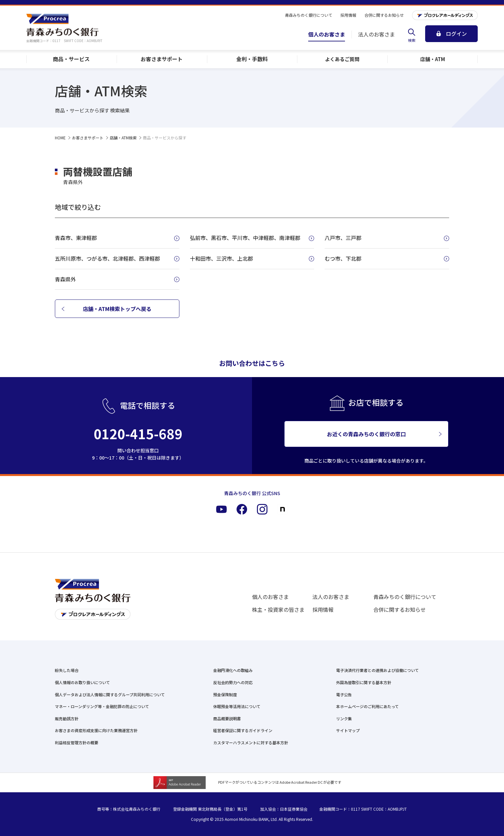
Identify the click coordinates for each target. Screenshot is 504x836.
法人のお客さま (331, 597)
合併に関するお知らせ (400, 609)
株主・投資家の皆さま (278, 609)
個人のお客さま (270, 597)
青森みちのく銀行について (405, 597)
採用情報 (323, 609)
